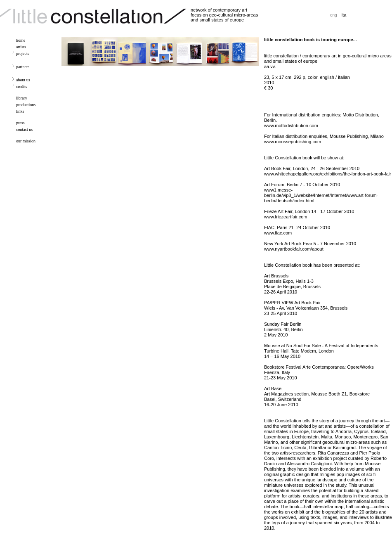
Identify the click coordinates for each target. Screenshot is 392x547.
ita (344, 15)
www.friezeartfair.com (286, 217)
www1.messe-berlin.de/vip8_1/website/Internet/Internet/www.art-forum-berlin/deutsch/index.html (321, 195)
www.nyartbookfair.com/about (294, 249)
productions (26, 105)
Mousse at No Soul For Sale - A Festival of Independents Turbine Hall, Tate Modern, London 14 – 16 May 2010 (321, 351)
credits (22, 86)
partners (23, 67)
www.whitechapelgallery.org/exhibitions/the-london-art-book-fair (328, 174)
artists (21, 47)
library (22, 98)
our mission (26, 141)
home (21, 40)
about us (23, 80)
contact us (24, 129)
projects (23, 53)
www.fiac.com (278, 233)
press (20, 123)
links (20, 111)
